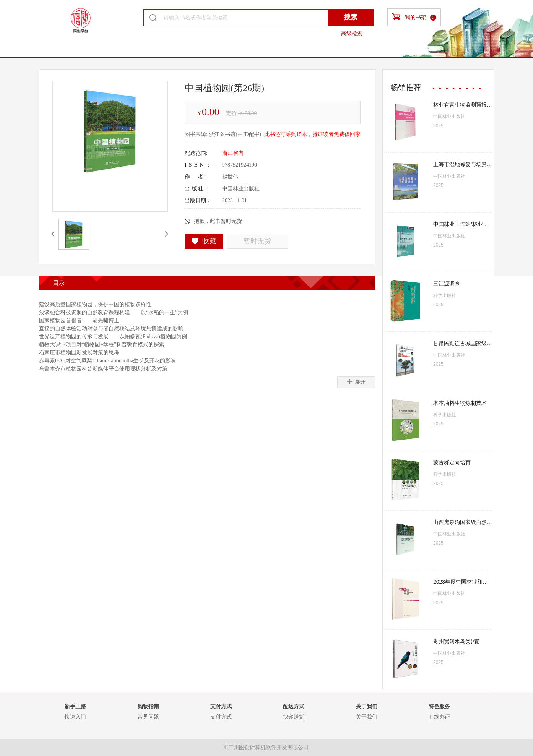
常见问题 (148, 717)
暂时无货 (257, 241)
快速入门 (75, 717)
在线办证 (439, 717)
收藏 (204, 241)
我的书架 (414, 17)
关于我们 (367, 717)
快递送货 (294, 717)
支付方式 (221, 717)
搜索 (351, 17)
